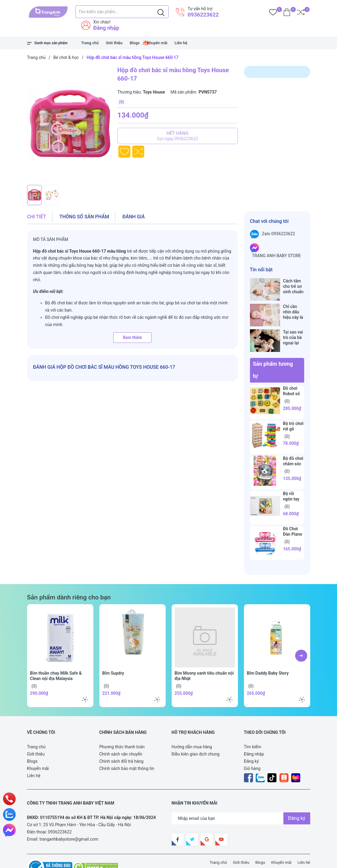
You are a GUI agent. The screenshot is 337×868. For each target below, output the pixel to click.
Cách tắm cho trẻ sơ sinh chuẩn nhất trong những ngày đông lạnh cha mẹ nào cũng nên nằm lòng (293, 286)
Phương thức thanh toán (122, 728)
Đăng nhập (106, 28)
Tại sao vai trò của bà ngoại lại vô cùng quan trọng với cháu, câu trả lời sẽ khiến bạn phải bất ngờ (293, 325)
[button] (301, 637)
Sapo (138, 860)
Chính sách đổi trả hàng (122, 742)
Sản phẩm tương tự (273, 351)
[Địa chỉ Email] (241, 799)
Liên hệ (181, 43)
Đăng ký (251, 742)
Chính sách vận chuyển (121, 735)
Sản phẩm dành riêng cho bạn (69, 578)
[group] (69, 124)
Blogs (135, 43)
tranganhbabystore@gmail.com (69, 820)
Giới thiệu (114, 43)
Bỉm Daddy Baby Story (268, 654)
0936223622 (203, 15)
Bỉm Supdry (113, 654)
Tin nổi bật (261, 270)
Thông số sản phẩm (84, 217)
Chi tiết (37, 217)
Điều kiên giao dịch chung (196, 735)
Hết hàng (178, 136)
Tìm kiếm (253, 728)
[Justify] (161, 12)
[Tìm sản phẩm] (122, 12)
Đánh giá (134, 217)
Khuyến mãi (157, 43)
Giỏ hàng (252, 749)
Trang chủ (90, 43)
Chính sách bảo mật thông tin (127, 749)
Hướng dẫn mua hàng (192, 728)
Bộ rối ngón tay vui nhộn (291, 480)
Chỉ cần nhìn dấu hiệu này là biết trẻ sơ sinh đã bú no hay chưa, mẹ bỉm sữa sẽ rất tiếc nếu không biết (294, 306)
